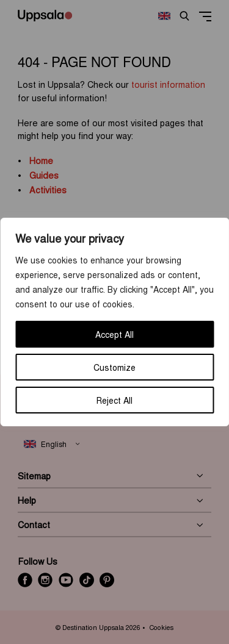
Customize (114, 367)
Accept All (114, 334)
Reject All (114, 400)
